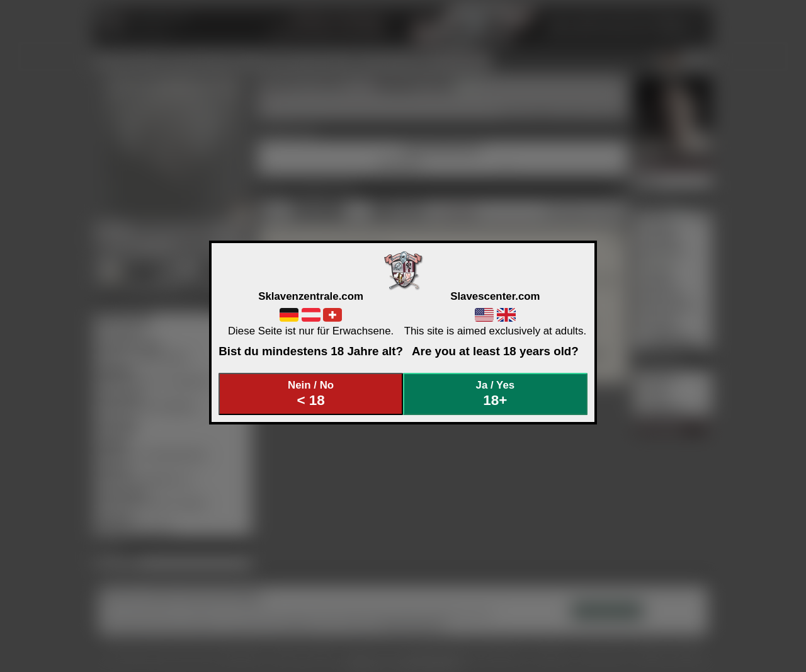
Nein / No (311, 394)
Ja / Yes (496, 394)
